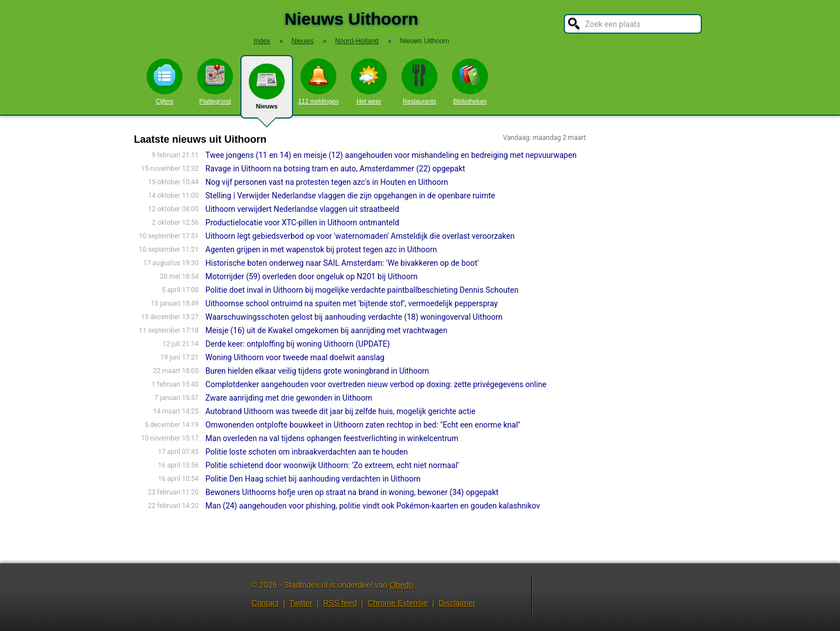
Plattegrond (215, 81)
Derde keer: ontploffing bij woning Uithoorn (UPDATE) (298, 344)
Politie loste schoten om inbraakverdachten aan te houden (307, 452)
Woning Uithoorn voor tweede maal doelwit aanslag (295, 357)
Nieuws (267, 91)
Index (262, 41)
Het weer (369, 81)
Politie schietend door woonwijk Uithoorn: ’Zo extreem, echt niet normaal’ (332, 465)
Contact (265, 603)
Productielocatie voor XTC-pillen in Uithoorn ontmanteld (302, 223)
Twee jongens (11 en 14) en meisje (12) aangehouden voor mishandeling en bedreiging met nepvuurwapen (391, 155)
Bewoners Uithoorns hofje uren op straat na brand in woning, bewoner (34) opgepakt (352, 492)
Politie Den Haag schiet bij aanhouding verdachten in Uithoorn (313, 479)
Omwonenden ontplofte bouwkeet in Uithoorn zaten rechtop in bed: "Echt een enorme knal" (363, 425)
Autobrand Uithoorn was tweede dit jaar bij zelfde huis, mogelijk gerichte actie (341, 411)
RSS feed (340, 603)
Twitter (301, 603)
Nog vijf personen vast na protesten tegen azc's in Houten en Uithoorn (327, 182)
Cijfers (165, 81)
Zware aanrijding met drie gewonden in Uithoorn (289, 398)
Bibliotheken (470, 81)
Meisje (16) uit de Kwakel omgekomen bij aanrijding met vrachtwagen (327, 330)
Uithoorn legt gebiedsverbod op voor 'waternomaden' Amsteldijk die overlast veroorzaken (360, 236)
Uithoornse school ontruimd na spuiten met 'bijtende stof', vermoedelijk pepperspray (352, 303)
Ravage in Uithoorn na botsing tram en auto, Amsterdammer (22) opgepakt (335, 169)
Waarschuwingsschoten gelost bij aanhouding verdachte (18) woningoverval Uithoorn (354, 317)
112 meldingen (318, 81)
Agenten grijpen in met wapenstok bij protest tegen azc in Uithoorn (321, 249)
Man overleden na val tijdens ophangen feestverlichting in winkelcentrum (332, 438)
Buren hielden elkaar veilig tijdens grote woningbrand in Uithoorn (317, 371)
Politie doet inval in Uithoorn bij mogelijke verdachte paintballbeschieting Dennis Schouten (362, 290)
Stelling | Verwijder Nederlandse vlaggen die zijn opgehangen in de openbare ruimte (350, 196)
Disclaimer (457, 603)
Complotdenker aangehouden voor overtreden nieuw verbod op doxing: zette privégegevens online (376, 384)
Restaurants (419, 81)
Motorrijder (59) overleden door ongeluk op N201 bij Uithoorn (312, 276)
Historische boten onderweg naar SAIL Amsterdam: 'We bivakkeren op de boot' (342, 263)
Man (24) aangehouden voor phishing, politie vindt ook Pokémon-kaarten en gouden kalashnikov (373, 506)
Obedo (401, 585)
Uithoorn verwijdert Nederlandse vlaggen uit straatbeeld (302, 209)
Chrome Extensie (397, 603)
